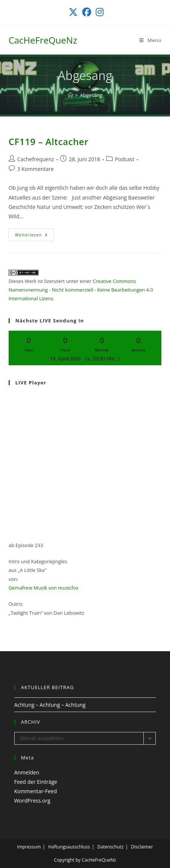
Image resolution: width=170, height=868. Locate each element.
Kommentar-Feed (36, 791)
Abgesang (91, 95)
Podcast (125, 159)
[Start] (70, 95)
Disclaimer (142, 847)
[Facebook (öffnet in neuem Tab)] (87, 12)
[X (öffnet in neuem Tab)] (73, 12)
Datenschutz (110, 847)
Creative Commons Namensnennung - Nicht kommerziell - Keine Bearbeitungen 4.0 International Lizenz (81, 290)
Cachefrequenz (36, 159)
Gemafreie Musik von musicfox (44, 588)
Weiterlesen (35, 236)
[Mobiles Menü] (150, 40)
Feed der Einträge (36, 782)
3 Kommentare (35, 169)
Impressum (29, 847)
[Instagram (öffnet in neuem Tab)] (99, 12)
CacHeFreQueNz (43, 40)
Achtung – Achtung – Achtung (50, 705)
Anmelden (27, 772)
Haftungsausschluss (69, 847)
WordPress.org (32, 801)
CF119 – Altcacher (49, 141)
